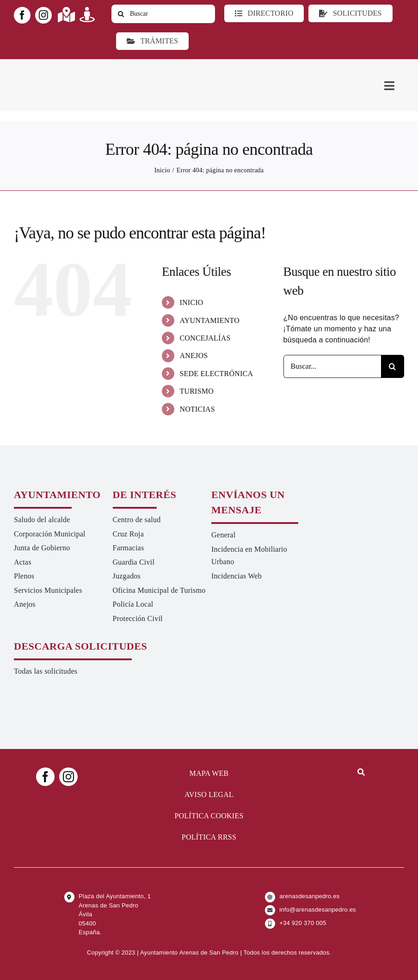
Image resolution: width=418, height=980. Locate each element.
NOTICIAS (197, 409)
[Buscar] (163, 14)
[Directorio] (264, 13)
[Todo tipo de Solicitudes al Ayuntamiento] (350, 13)
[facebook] (22, 15)
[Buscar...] (332, 366)
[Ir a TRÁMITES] (152, 41)
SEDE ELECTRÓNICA (216, 374)
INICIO (191, 302)
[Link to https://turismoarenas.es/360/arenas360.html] (87, 15)
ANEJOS (194, 356)
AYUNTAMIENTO (209, 320)
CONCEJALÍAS (205, 338)
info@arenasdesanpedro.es (318, 910)
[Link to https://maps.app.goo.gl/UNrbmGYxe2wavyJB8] (66, 15)
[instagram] (43, 15)
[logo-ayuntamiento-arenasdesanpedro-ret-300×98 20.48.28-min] (73, 68)
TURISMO (197, 391)
